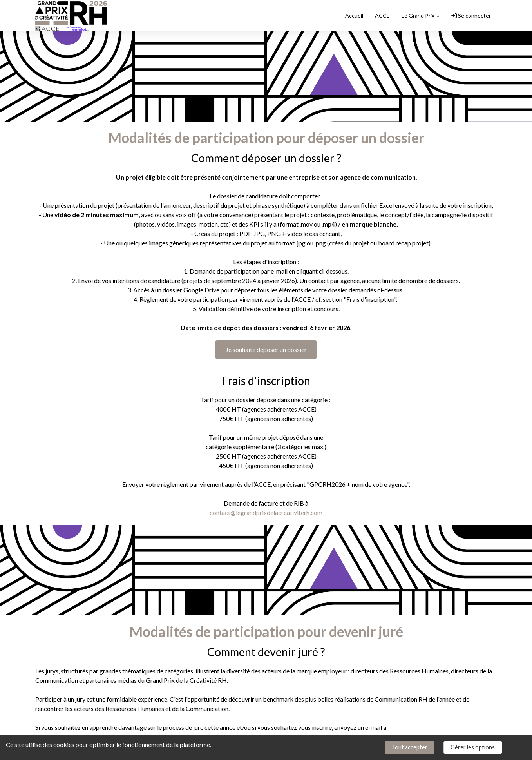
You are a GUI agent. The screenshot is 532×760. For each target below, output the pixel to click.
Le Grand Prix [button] (421, 15)
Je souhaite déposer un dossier (266, 349)
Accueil (354, 15)
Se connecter (471, 15)
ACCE (382, 15)
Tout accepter (410, 747)
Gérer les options (473, 747)
